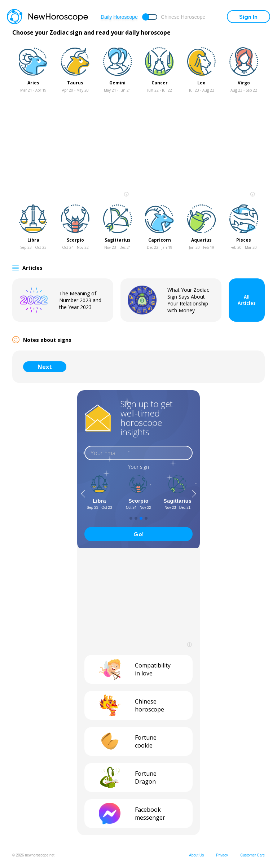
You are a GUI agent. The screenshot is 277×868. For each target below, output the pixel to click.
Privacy (222, 855)
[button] (83, 494)
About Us (196, 855)
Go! (138, 534)
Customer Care (252, 855)
